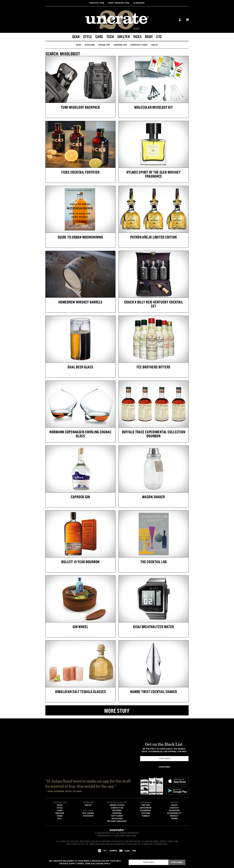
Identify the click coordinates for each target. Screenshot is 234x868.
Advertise (174, 811)
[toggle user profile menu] (180, 20)
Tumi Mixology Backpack (80, 107)
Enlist (155, 45)
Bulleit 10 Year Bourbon (80, 562)
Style (88, 37)
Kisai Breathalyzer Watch (154, 627)
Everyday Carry (139, 45)
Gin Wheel (80, 627)
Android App (120, 45)
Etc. (60, 819)
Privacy (174, 816)
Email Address (129, 860)
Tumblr (146, 816)
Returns (117, 811)
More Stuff (117, 711)
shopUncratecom (119, 3)
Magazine (90, 45)
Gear (76, 37)
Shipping (117, 813)
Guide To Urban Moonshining (80, 237)
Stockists (88, 816)
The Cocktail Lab (154, 562)
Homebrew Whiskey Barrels (80, 302)
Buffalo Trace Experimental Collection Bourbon (154, 434)
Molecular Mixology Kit (154, 107)
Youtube (146, 813)
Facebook (146, 811)
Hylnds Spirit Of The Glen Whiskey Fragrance (154, 174)
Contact (174, 808)
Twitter (146, 805)
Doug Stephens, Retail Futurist (65, 791)
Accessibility (174, 813)
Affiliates (117, 819)
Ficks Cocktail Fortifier (80, 172)
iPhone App (104, 45)
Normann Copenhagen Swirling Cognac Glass (81, 434)
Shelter (124, 37)
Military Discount (117, 821)
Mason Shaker (154, 497)
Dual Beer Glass (80, 367)
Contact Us (117, 808)
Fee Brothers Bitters (154, 367)
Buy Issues (88, 813)
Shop (78, 45)
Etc (159, 37)
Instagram (146, 808)
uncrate (139, 3)
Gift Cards (117, 816)
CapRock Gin (80, 497)
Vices (138, 37)
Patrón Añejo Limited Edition (154, 237)
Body (149, 37)
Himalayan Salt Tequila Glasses (81, 692)
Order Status (117, 805)
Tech (110, 37)
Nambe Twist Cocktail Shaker (153, 692)
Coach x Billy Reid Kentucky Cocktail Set (154, 304)
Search (172, 20)
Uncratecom (97, 3)
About (174, 805)
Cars (99, 37)
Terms (174, 819)
